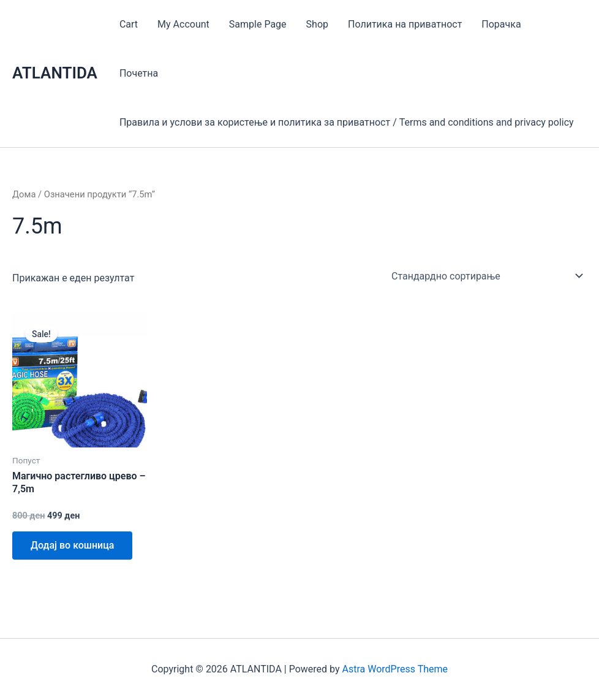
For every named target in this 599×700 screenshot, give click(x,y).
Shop (317, 24)
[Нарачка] (487, 276)
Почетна (139, 73)
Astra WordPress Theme (395, 669)
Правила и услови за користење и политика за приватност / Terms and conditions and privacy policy (347, 122)
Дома (24, 194)
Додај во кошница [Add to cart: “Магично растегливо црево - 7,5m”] (72, 545)
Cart (129, 24)
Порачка (501, 24)
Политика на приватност (405, 24)
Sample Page (258, 24)
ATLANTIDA (55, 73)
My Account (183, 24)
